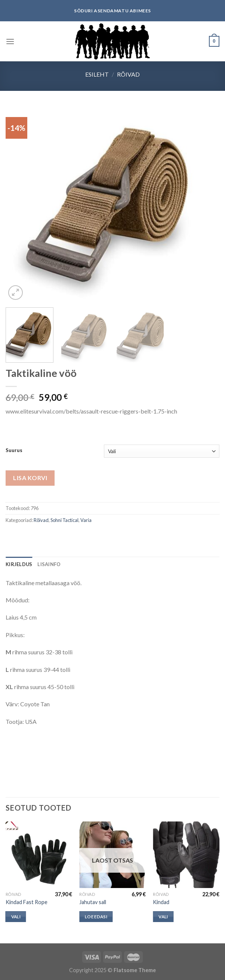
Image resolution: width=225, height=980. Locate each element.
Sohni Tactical (64, 520)
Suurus (14, 451)
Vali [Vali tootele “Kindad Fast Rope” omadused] (16, 917)
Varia (86, 520)
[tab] (19, 564)
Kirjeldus (19, 564)
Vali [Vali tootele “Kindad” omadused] (163, 917)
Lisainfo (49, 564)
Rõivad (128, 74)
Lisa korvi (30, 478)
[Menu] (10, 41)
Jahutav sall (93, 902)
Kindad (161, 902)
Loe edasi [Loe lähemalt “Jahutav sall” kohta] (96, 917)
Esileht (97, 74)
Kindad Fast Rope (27, 902)
